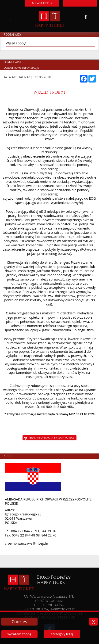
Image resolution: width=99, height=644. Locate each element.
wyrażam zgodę (19, 634)
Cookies (19, 622)
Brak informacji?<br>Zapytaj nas (52, 437)
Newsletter (42, 3)
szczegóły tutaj (62, 634)
